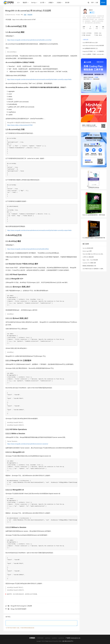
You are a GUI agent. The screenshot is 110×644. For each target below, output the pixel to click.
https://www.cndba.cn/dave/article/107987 (24, 20)
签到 (103, 3)
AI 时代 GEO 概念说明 (88, 257)
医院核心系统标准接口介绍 (89, 266)
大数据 (51, 3)
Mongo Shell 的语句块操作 (19, 609)
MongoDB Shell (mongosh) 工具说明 (21, 606)
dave (91, 10)
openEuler (54, 638)
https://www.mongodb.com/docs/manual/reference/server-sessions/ (28, 444)
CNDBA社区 (40, 638)
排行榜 (67, 3)
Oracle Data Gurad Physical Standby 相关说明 (93, 45)
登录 (92, 3)
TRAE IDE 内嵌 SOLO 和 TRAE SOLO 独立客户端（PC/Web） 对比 (94, 254)
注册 (97, 3)
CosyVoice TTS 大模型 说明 (89, 263)
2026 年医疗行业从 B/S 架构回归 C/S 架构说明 (94, 269)
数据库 (26, 3)
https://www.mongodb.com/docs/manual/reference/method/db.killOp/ (28, 249)
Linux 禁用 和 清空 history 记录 (90, 43)
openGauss (48, 638)
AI (19, 3)
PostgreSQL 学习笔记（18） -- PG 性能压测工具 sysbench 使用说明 (94, 51)
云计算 (43, 3)
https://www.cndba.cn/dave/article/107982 (20, 125)
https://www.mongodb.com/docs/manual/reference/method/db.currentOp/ (29, 40)
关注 (92, 12)
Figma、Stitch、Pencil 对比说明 (90, 260)
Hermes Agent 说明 (87, 251)
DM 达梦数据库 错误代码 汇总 (90, 48)
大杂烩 (60, 3)
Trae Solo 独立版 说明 (88, 248)
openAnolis (61, 638)
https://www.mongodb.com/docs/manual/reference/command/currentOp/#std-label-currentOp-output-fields (39, 79)
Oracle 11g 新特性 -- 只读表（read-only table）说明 (94, 54)
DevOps (34, 3)
